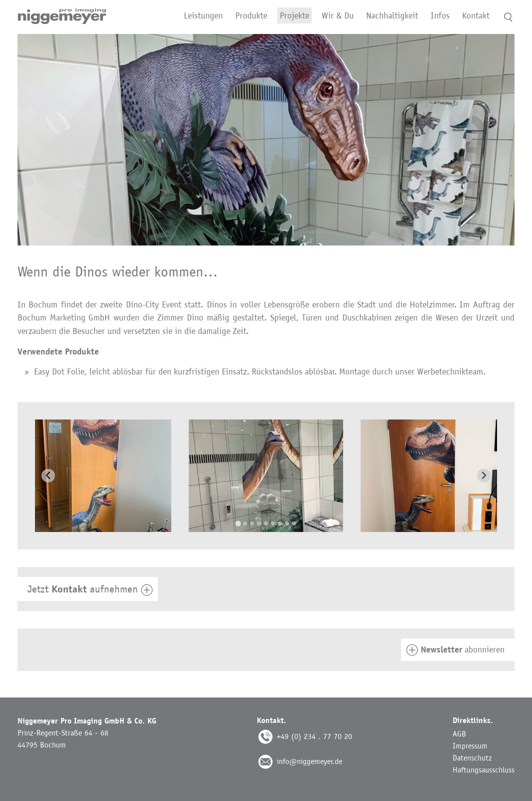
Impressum (470, 746)
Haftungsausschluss (484, 770)
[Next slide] (484, 476)
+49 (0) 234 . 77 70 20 (314, 736)
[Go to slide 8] (287, 523)
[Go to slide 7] (280, 523)
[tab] (266, 589)
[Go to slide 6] (273, 523)
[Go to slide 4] (259, 523)
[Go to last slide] (48, 476)
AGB (459, 734)
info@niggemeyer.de (309, 761)
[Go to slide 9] (294, 523)
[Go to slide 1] (238, 524)
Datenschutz (472, 758)
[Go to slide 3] (252, 523)
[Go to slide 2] (245, 523)
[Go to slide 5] (266, 523)
